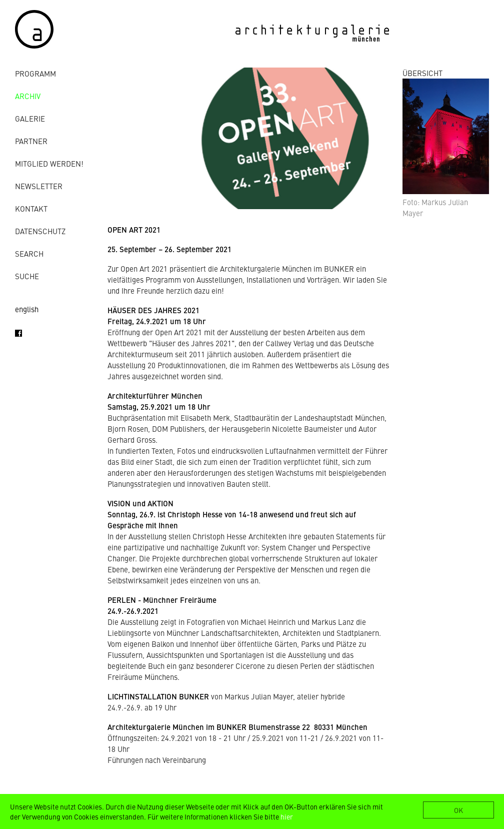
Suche (27, 276)
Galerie (30, 118)
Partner (31, 141)
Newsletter (39, 186)
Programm (35, 73)
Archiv (28, 96)
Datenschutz (40, 231)
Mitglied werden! (49, 163)
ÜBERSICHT (422, 73)
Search (29, 253)
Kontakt (31, 208)
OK (458, 810)
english (27, 309)
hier (287, 816)
